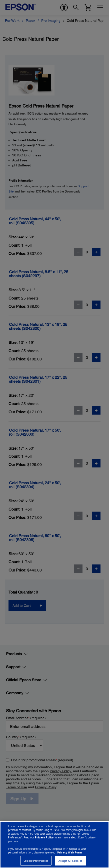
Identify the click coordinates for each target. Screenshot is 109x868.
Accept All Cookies (70, 861)
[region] (54, 845)
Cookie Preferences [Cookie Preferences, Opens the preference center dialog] (36, 861)
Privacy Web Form (69, 852)
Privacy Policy (44, 837)
